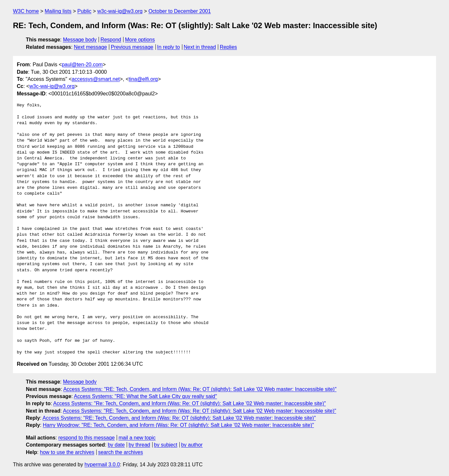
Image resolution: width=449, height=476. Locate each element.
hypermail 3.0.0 (102, 465)
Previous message (132, 47)
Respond (111, 40)
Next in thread (200, 47)
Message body (80, 40)
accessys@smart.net (96, 79)
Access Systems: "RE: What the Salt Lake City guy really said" (146, 396)
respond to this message (86, 438)
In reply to (168, 47)
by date (116, 445)
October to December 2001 (180, 11)
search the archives (121, 452)
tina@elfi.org (143, 79)
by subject (166, 445)
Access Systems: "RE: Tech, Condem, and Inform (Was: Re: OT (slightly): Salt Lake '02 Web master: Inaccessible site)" (200, 389)
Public (84, 11)
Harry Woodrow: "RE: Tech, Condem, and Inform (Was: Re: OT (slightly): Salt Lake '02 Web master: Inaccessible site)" (178, 425)
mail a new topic (137, 438)
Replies (228, 47)
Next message (91, 47)
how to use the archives (67, 452)
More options (140, 40)
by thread (139, 445)
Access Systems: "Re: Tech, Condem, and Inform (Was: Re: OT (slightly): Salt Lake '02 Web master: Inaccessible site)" (189, 403)
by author (192, 445)
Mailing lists (58, 11)
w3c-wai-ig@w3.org (120, 11)
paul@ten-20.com (82, 65)
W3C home (26, 11)
